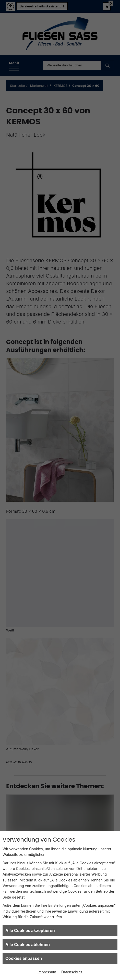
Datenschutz (72, 972)
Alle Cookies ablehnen (28, 945)
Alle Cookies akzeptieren (30, 930)
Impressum (47, 972)
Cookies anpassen (24, 958)
